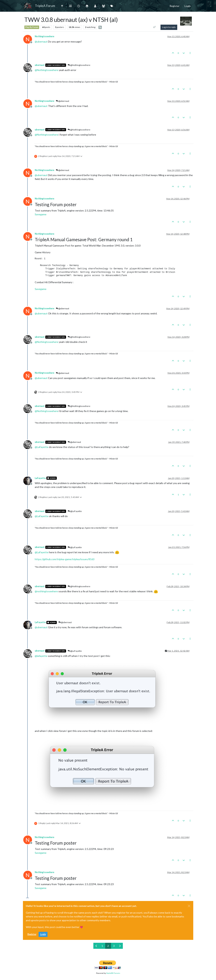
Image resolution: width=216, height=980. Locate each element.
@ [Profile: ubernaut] (41, 42)
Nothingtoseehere (44, 36)
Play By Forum (32, 27)
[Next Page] (120, 946)
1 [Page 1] (102, 946)
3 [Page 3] (114, 946)
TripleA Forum (45, 6)
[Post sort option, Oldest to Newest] (154, 27)
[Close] (189, 906)
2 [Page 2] (108, 946)
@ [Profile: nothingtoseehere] (46, 591)
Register (32, 934)
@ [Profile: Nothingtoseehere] (46, 70)
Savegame (41, 214)
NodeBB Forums (113, 973)
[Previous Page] (96, 946)
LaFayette (40, 478)
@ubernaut (63, 101)
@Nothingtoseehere (79, 65)
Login (43, 934)
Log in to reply (169, 27)
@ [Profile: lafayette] (41, 656)
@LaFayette (75, 511)
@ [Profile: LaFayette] (42, 447)
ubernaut (40, 65)
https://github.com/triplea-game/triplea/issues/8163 (65, 559)
